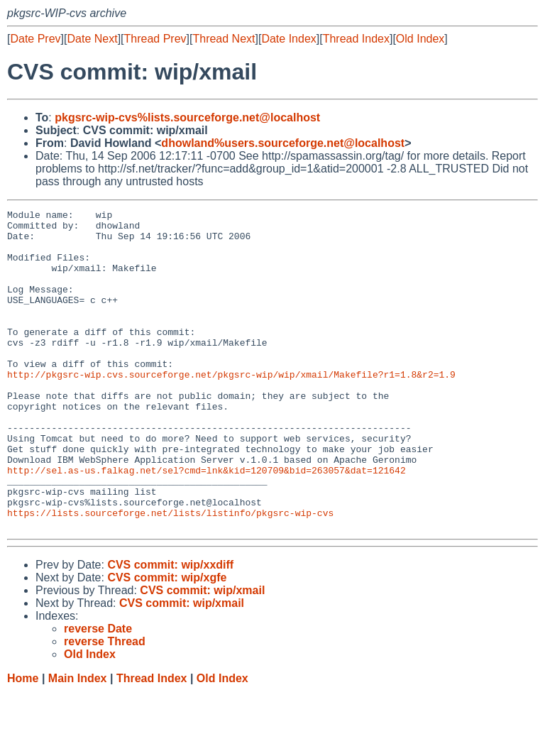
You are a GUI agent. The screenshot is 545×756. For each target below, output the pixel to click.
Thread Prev (155, 39)
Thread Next (224, 39)
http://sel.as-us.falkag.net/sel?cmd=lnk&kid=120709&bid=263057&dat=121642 (207, 523)
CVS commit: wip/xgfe (167, 641)
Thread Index (356, 39)
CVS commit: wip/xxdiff (170, 629)
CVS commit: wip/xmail (202, 654)
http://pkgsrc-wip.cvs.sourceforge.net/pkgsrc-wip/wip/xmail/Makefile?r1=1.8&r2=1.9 (231, 408)
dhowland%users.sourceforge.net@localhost (283, 143)
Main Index (78, 742)
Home (23, 742)
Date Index (288, 39)
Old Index (420, 39)
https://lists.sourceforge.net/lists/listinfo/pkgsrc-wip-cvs (170, 574)
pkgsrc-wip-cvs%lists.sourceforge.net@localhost (187, 117)
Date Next (92, 39)
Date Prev (35, 39)
